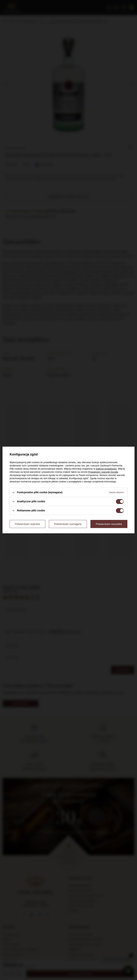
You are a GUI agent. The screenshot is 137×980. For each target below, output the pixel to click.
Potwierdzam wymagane (68, 524)
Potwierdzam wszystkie (109, 524)
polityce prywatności (106, 469)
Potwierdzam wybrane (27, 524)
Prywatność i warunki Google (103, 472)
